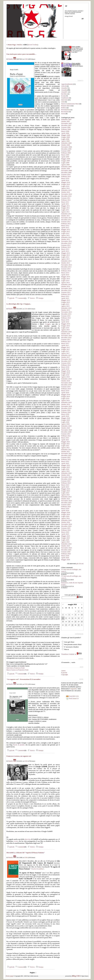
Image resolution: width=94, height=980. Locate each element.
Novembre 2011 (66, 218)
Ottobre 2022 (66, 475)
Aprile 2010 (65, 180)
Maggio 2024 (66, 512)
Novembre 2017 (66, 359)
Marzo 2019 (65, 391)
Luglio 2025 (65, 540)
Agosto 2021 (65, 448)
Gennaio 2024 (66, 505)
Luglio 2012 (65, 233)
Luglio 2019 (65, 398)
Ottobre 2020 (66, 428)
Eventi (63, 96)
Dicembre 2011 (66, 220)
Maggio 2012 (66, 229)
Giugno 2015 (65, 302)
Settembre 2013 (66, 261)
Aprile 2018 (65, 369)
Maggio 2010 (66, 182)
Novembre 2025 (66, 548)
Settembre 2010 (66, 190)
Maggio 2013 (66, 253)
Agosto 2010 (65, 188)
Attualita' (64, 88)
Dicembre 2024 (66, 526)
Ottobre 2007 (66, 121)
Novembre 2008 (66, 147)
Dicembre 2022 (66, 479)
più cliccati (80, 563)
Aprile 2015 (65, 298)
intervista (28, 839)
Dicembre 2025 (66, 550)
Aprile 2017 (65, 345)
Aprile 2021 (65, 440)
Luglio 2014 (65, 281)
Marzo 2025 (65, 532)
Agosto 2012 (65, 235)
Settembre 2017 (66, 355)
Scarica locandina (37, 869)
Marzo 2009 (65, 155)
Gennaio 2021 (66, 434)
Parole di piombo (19, 745)
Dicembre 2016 (66, 338)
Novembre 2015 (66, 312)
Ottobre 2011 (65, 216)
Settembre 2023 (66, 497)
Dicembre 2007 (66, 125)
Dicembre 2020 (66, 432)
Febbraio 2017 (66, 341)
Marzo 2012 (65, 226)
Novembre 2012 (66, 241)
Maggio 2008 (66, 135)
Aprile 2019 (65, 393)
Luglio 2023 (65, 493)
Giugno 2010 (65, 184)
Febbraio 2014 (66, 271)
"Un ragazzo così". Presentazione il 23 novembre (23, 679)
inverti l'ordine (33, 45)
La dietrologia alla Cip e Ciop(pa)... (19, 304)
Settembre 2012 (66, 237)
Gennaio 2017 (66, 339)
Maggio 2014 (66, 277)
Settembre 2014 (66, 284)
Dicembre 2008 (66, 149)
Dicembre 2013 (66, 267)
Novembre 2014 (66, 288)
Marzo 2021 (65, 438)
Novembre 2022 (66, 477)
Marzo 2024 (65, 508)
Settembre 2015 (66, 308)
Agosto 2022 (65, 471)
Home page (9, 976)
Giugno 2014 (65, 279)
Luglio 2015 (65, 304)
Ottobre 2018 (66, 381)
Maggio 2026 (66, 560)
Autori (63, 671)
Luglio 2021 (65, 446)
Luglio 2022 (65, 469)
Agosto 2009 (65, 165)
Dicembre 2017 (66, 361)
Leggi (48, 324)
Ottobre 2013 (66, 263)
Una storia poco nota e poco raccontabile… (21, 54)
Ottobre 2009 (66, 169)
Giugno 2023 (65, 491)
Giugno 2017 (65, 349)
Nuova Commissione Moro (70, 104)
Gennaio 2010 (66, 174)
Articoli (64, 86)
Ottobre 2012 (66, 239)
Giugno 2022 (65, 467)
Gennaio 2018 (66, 363)
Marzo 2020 (65, 414)
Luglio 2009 (65, 163)
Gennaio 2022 (66, 457)
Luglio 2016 (65, 328)
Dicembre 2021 (66, 455)
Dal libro (64, 94)
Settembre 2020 (66, 426)
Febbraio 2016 (66, 318)
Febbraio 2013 (66, 247)
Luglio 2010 (65, 186)
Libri (26, 59)
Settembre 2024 (66, 520)
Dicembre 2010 (66, 196)
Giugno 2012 (65, 231)
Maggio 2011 (66, 206)
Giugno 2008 (65, 137)
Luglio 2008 (65, 139)
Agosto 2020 (65, 424)
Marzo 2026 (65, 556)
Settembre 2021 (66, 450)
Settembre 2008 (66, 143)
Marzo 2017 (65, 343)
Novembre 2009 (66, 171)
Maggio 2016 (66, 324)
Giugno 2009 (65, 161)
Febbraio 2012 (66, 224)
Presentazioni (66, 110)
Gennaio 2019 (66, 387)
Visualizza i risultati (68, 654)
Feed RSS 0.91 (72, 696)
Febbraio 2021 (66, 436)
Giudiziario (65, 98)
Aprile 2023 (65, 487)
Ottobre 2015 (66, 310)
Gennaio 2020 (66, 410)
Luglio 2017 (65, 351)
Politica (64, 108)
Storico (20, 45)
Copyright (65, 675)
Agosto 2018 (65, 377)
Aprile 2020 (65, 416)
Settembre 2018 (66, 379)
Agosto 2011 (65, 212)
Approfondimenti (67, 84)
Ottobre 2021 (66, 451)
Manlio (10, 59)
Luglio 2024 (65, 516)
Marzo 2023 (65, 485)
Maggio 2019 (66, 395)
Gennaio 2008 (66, 127)
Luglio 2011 (65, 210)
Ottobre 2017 (66, 357)
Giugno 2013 (65, 255)
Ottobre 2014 (66, 286)
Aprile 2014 (65, 275)
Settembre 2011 (66, 214)
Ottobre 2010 (66, 192)
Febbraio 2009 (66, 153)
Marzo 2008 (65, 131)
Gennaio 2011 (66, 198)
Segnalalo (74, 689)
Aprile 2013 (65, 251)
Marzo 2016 (65, 320)
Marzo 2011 (65, 202)
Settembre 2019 (66, 402)
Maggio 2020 (66, 418)
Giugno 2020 (65, 420)
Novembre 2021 (66, 453)
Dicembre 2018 (66, 385)
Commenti (20, 298)
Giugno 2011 (65, 208)
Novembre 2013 (66, 265)
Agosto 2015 (65, 306)
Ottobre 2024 (66, 522)
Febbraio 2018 (66, 365)
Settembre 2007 (66, 119)
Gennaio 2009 (66, 151)
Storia (63, 114)
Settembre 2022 (66, 473)
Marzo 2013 (65, 249)
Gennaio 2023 (66, 481)
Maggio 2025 (66, 536)
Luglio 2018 (65, 375)
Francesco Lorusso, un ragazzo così (19, 756)
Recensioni (65, 112)
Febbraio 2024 (66, 507)
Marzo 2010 (65, 178)
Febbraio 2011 (66, 200)
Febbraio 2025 (66, 530)
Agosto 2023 (65, 495)
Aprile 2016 (65, 322)
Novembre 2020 (66, 430)
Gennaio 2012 (66, 222)
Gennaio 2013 (66, 245)
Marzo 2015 (65, 296)
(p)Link (10, 298)
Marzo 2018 (65, 367)
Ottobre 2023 (66, 499)
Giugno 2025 (65, 538)
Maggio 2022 (66, 465)
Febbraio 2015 (66, 294)
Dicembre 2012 (66, 243)
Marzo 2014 (65, 273)
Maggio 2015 (66, 300)
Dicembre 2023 (66, 503)
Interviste (64, 100)
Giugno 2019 (65, 396)
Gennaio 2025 (66, 528)
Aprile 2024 (65, 510)
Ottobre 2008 (66, 145)
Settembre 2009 (66, 167)
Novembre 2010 (66, 194)
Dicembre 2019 (66, 408)
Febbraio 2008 (66, 129)
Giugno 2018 (65, 373)
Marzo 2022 (65, 461)
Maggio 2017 (66, 347)
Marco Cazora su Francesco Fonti (18, 670)
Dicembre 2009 (66, 172)
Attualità (64, 90)
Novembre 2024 (66, 524)
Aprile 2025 (65, 534)
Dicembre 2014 (66, 290)
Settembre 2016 (66, 332)
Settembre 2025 (66, 544)
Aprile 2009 (65, 157)
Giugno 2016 (65, 326)
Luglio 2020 (65, 422)
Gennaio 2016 (66, 316)
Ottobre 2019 (66, 404)
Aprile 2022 (65, 463)
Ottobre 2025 (66, 546)
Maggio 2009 (66, 159)
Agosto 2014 (65, 283)
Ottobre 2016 (66, 334)
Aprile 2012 (65, 227)
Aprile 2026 (65, 558)
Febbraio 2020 (66, 412)
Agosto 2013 (65, 259)
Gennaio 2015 (66, 292)
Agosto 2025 (65, 542)
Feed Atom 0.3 (72, 698)
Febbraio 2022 (66, 459)
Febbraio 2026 (66, 554)
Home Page (12, 45)
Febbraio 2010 (66, 176)
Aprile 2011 (65, 204)
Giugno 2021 (65, 444)
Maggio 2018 (66, 371)
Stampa (39, 298)
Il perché (64, 673)
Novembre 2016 (66, 336)
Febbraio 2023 (66, 483)
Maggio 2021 (66, 442)
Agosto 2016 (65, 330)
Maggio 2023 (66, 489)
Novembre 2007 (66, 123)
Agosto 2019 (65, 400)
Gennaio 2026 (66, 552)
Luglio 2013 (65, 257)
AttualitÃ (65, 92)
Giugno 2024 (65, 514)
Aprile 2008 (65, 133)
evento (16, 841)
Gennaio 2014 (66, 269)
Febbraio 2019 (66, 389)
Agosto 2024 (65, 518)
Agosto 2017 (65, 353)
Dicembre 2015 (66, 314)
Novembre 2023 (66, 501)
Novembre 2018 (66, 383)
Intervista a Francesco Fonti (16, 668)
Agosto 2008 (65, 141)
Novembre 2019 (66, 406)
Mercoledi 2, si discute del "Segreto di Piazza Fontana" (26, 853)
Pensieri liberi (66, 106)
